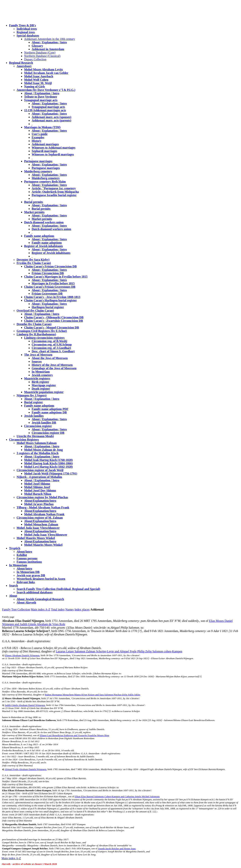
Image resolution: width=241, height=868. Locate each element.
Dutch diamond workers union (44, 222)
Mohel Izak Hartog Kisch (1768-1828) (48, 460)
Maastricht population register (44, 392)
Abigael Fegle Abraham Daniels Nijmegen (25, 769)
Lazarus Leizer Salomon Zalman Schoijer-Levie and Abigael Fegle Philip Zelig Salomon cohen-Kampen (119, 651)
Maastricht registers (37, 378)
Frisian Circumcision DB (48, 273)
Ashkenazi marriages (45, 144)
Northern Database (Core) (40, 53)
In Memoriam (41, 372)
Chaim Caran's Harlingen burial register (50, 300)
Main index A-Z (40, 610)
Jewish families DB (44, 423)
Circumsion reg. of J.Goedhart (51, 348)
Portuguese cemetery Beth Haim (45, 182)
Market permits (34, 212)
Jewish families (34, 416)
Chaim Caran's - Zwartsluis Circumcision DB (54, 321)
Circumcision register (38, 426)
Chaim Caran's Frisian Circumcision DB (50, 266)
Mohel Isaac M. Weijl (38, 83)
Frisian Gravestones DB (47, 294)
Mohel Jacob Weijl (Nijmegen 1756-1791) (51, 474)
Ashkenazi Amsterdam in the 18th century (50, 39)
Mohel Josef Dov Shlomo (40, 490)
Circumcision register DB (48, 433)
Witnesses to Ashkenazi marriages (54, 148)
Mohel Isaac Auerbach (39, 76)
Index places (82, 610)
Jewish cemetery (42, 375)
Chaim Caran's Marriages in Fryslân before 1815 (56, 277)
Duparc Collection (35, 59)
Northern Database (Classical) (42, 56)
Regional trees (26, 32)
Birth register (40, 382)
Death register (41, 389)
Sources (37, 361)
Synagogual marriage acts (41, 100)
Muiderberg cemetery (38, 171)
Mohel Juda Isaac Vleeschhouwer (46, 535)
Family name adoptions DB (49, 412)
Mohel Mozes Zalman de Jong (43, 450)
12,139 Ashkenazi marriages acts (45, 110)
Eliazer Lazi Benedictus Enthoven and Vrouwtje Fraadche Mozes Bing (74, 735)
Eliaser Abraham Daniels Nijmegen (22, 655)
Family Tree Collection (16, 610)
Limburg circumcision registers (44, 338)
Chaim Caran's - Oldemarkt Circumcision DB (54, 317)
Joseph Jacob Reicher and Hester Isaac (117, 848)
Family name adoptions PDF (50, 409)
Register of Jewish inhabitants (44, 246)
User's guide (40, 134)
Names (70, 610)
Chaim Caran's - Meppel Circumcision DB (52, 328)
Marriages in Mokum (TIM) (42, 127)
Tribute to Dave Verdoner (41, 97)
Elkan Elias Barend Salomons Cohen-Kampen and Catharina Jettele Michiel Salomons (117, 796)
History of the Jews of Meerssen (52, 365)
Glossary (37, 46)
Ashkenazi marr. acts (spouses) (51, 117)
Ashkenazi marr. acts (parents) (51, 120)
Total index (58, 610)
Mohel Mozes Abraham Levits (44, 70)
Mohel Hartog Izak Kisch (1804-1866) (48, 463)
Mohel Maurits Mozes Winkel (43, 545)
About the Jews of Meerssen (50, 358)
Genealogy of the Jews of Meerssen (54, 368)
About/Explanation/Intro (40, 501)
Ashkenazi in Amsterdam (48, 49)
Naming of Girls (34, 86)
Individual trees (27, 29)
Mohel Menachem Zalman (41, 524)
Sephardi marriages (44, 151)
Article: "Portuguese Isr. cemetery (54, 188)
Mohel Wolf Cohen (36, 80)
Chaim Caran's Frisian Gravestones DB (50, 287)
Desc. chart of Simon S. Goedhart (53, 351)
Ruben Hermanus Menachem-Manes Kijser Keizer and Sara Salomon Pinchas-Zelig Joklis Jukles (93, 695)
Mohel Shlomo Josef (37, 487)
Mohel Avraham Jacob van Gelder (46, 73)
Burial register (34, 402)
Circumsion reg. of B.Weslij (49, 341)
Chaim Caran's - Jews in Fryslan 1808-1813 (52, 297)
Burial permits (34, 202)
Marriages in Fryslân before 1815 (53, 283)
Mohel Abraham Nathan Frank (44, 514)
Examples (38, 137)
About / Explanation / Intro (49, 42)
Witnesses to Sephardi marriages (53, 154)
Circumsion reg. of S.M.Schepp (52, 345)
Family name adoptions (39, 236)
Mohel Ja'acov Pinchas (39, 504)
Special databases (28, 36)
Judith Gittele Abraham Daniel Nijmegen (25, 705)
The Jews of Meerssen (38, 355)
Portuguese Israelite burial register (54, 195)
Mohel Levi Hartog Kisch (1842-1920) (48, 467)
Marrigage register (44, 385)
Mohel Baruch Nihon (38, 494)
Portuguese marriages (38, 161)
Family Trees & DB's (23, 25)
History (37, 141)
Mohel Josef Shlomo (37, 484)
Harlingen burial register (48, 307)
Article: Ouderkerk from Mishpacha (55, 192)
